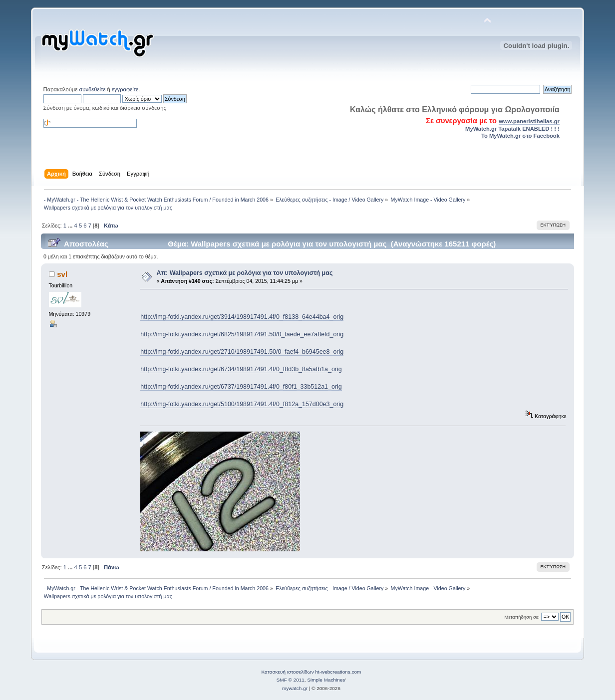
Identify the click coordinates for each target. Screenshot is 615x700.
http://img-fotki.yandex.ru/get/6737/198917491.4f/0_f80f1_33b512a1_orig (241, 387)
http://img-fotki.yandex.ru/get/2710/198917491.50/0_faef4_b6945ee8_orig (242, 352)
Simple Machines (326, 680)
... (71, 226)
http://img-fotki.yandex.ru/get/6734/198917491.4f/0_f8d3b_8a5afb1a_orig (241, 369)
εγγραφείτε (125, 89)
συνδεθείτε (92, 89)
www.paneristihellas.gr (529, 121)
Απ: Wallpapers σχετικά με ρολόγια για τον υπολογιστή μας (245, 273)
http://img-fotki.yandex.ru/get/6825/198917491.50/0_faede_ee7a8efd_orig (242, 334)
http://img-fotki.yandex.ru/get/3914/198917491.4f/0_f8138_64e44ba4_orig (242, 317)
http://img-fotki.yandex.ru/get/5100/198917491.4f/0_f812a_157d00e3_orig (242, 404)
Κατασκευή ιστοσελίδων (288, 672)
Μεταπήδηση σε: (522, 617)
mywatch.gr (295, 688)
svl (62, 274)
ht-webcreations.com (338, 672)
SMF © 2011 (291, 680)
